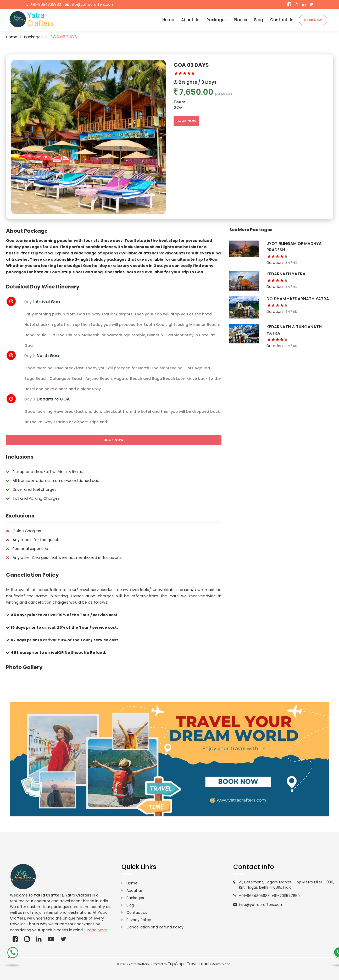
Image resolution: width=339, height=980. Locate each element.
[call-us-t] (13, 955)
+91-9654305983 (46, 4)
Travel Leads (199, 964)
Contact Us (282, 20)
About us (135, 890)
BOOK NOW (186, 121)
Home (168, 20)
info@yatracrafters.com (92, 4)
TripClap (176, 964)
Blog (259, 20)
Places (240, 20)
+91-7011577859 (286, 896)
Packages (217, 20)
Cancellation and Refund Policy (155, 927)
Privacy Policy (139, 920)
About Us (190, 20)
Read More (97, 930)
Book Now (313, 20)
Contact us (137, 912)
